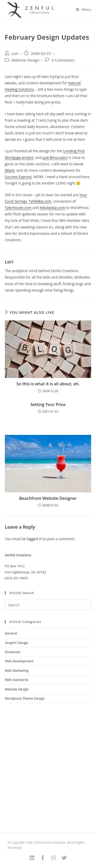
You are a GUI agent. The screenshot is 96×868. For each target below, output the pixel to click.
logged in (34, 539)
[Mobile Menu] (84, 9)
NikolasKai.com (52, 208)
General (11, 633)
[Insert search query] (48, 605)
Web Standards (17, 680)
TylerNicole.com (18, 208)
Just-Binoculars (55, 158)
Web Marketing (17, 670)
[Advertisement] (48, 761)
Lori (15, 54)
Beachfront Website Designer (48, 498)
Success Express (18, 177)
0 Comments (63, 60)
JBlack (10, 170)
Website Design (25, 60)
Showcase (13, 652)
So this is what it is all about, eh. (48, 384)
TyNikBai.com (40, 201)
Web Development (19, 661)
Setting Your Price (48, 404)
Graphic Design (17, 643)
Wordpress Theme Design (25, 698)
